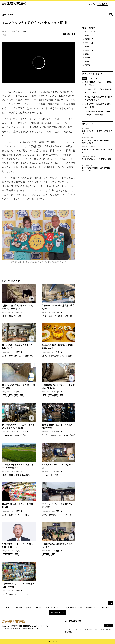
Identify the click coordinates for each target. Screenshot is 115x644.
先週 (90, 78)
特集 (5, 316)
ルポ (50, 316)
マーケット (18, 515)
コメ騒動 (26, 475)
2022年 (88, 65)
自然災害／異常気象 (61, 435)
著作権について (92, 607)
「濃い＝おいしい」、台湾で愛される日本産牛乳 (18, 585)
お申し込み (103, 4)
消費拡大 (57, 356)
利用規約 (106, 607)
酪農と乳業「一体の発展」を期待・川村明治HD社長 (18, 545)
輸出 (72, 316)
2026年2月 (89, 46)
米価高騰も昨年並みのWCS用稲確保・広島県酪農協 (18, 466)
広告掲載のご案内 (53, 607)
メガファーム (22, 431)
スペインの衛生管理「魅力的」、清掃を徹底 (18, 386)
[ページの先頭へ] (111, 603)
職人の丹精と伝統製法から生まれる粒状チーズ (18, 347)
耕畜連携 (18, 475)
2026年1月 (89, 50)
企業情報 (19, 607)
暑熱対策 (52, 515)
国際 (59, 312)
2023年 (88, 61)
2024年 (88, 58)
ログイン (92, 4)
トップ (9, 607)
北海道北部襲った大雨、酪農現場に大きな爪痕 (58, 426)
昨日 (84, 78)
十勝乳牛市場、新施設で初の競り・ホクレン (58, 545)
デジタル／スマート (65, 515)
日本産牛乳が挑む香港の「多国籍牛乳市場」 (18, 506)
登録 (109, 625)
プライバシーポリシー (73, 607)
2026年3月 (89, 43)
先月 (96, 78)
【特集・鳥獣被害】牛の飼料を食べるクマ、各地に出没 (18, 307)
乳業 (59, 352)
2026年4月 (89, 39)
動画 (111, 15)
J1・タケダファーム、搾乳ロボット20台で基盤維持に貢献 (18, 426)
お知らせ (86, 124)
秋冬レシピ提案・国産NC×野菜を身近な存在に (58, 347)
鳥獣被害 (12, 316)
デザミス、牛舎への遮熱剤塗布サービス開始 (58, 506)
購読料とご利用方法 (34, 607)
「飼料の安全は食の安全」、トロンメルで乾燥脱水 (58, 386)
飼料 (22, 396)
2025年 (88, 54)
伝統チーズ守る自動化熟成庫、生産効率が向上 (58, 307)
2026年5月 (89, 35)
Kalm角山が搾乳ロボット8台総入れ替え (59, 466)
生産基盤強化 (8, 555)
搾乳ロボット (8, 435)
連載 (45, 316)
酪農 (19, 312)
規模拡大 (18, 435)
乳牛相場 (46, 555)
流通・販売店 (21, 31)
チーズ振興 (58, 316)
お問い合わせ (57, 612)
